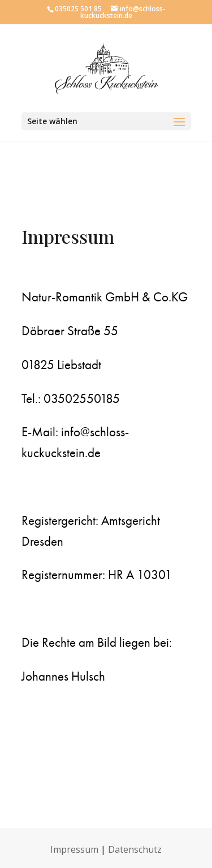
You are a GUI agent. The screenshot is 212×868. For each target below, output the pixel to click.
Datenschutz (135, 849)
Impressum (74, 849)
